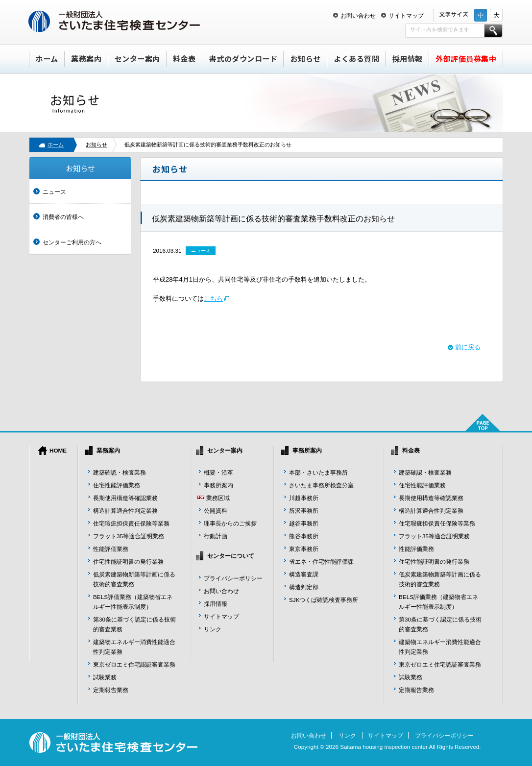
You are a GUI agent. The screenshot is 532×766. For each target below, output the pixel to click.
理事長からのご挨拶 (230, 523)
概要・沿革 (218, 472)
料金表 (184, 59)
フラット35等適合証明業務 (129, 536)
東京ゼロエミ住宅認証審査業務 (134, 664)
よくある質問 (356, 59)
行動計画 (216, 536)
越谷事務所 (304, 523)
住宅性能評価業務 (117, 485)
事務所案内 (218, 485)
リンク (213, 629)
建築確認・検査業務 (120, 472)
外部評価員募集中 (466, 59)
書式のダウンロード (243, 59)
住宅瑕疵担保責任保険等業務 (131, 523)
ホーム (47, 59)
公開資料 (216, 511)
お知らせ (306, 59)
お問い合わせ (358, 15)
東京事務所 (304, 549)
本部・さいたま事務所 (318, 472)
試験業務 (105, 677)
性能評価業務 (111, 549)
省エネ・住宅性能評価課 (321, 562)
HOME (58, 450)
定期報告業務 (111, 690)
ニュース (54, 192)
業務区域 (218, 498)
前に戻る (468, 347)
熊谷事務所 (304, 536)
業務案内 (86, 59)
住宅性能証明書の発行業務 (128, 562)
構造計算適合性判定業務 (125, 511)
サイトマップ (406, 15)
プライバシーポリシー (233, 578)
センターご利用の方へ (72, 242)
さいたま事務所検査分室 (321, 485)
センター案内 (137, 59)
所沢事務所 (304, 511)
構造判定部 (304, 587)
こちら (213, 299)
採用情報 (408, 59)
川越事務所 (304, 498)
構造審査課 (304, 574)
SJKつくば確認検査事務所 (324, 600)
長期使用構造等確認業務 (125, 498)
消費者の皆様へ (63, 217)
